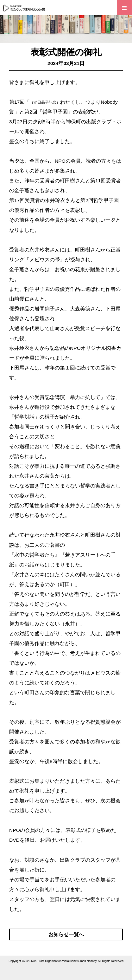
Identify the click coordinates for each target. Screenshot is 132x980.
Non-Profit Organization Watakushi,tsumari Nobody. (64, 961)
